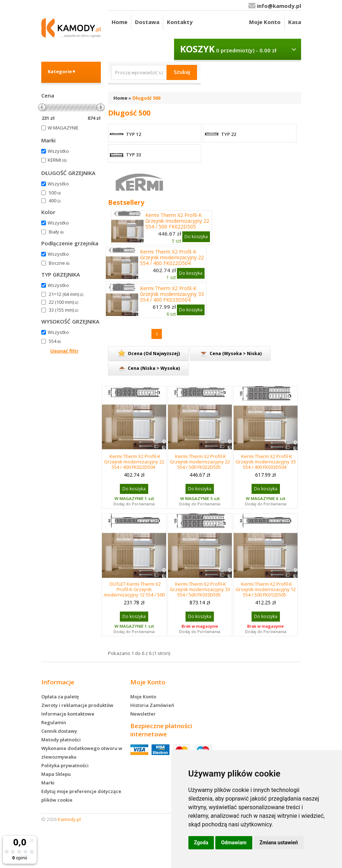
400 (55, 201)
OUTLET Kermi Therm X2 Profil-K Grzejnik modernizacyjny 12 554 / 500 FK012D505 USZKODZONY (134, 592)
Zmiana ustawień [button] (279, 843)
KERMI (57, 160)
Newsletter (143, 714)
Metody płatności (61, 740)
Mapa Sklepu (56, 774)
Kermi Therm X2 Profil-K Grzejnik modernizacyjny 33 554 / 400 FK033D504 (172, 294)
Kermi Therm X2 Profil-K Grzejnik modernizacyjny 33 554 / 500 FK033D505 (200, 589)
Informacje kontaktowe (68, 714)
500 (55, 193)
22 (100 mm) (64, 302)
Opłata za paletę (60, 697)
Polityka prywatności (65, 765)
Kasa (295, 22)
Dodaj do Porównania (134, 504)
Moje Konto (265, 22)
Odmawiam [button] (234, 843)
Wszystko (58, 151)
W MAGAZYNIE (63, 128)
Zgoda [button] (201, 843)
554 (55, 341)
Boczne (59, 263)
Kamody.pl (69, 819)
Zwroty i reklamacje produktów (77, 705)
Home (120, 22)
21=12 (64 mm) (66, 294)
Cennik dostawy (59, 731)
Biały (56, 232)
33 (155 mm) (64, 310)
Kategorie (62, 71)
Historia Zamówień (152, 705)
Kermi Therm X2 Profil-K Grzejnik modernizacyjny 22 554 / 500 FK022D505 (177, 221)
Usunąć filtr (64, 351)
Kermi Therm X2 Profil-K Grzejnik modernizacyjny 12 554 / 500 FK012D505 (266, 589)
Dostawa (147, 22)
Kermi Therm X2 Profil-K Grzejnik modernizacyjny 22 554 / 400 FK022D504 (172, 258)
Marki (48, 783)
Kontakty (180, 22)
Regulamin (54, 722)
